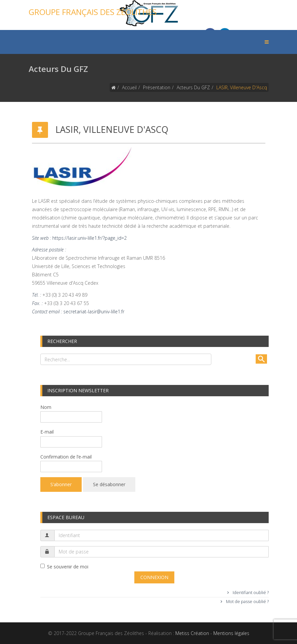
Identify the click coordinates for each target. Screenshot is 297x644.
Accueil (129, 87)
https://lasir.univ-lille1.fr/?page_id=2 (89, 238)
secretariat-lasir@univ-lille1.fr (94, 312)
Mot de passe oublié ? (247, 602)
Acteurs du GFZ (193, 87)
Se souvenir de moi (64, 567)
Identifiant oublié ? (250, 593)
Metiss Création (192, 633)
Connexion (154, 577)
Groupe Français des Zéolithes (93, 12)
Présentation (157, 87)
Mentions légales (231, 633)
